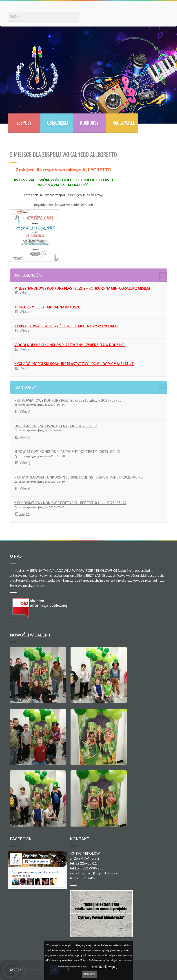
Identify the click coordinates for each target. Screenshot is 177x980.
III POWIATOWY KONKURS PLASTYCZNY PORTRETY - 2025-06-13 (67, 452)
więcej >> (41, 585)
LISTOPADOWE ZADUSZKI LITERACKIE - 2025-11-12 (56, 426)
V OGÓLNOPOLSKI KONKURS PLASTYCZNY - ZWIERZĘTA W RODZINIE (70, 345)
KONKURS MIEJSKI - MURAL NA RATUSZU (48, 307)
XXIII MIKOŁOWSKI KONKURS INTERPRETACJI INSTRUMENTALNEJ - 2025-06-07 (79, 477)
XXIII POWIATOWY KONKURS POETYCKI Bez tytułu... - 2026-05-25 (68, 400)
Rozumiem (90, 974)
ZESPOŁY (24, 123)
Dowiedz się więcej (104, 967)
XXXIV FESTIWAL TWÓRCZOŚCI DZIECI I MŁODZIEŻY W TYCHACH (66, 326)
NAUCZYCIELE (124, 123)
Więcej (22, 293)
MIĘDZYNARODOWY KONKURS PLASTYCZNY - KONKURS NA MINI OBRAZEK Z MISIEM (82, 288)
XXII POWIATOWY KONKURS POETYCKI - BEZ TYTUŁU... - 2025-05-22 (70, 503)
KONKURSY (89, 123)
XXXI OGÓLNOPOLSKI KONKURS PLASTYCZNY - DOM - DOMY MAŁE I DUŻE (74, 364)
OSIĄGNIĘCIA (58, 123)
